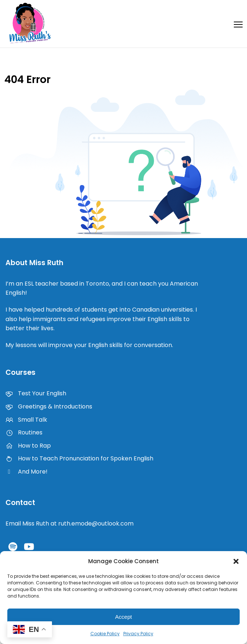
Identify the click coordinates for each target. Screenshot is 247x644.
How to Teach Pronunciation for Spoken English (79, 458)
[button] (236, 561)
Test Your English (36, 393)
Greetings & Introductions (49, 406)
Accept (124, 617)
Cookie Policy (105, 634)
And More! (27, 472)
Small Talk (26, 420)
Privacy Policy (138, 634)
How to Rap (28, 446)
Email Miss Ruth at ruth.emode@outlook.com (70, 524)
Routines (24, 432)
